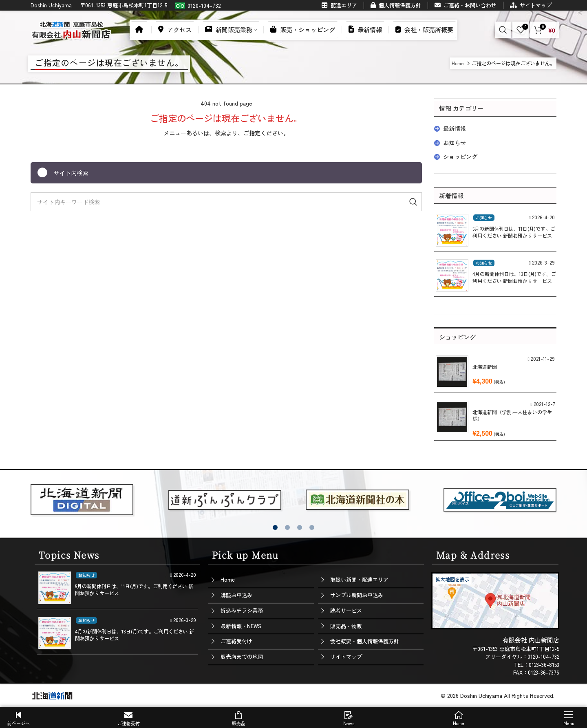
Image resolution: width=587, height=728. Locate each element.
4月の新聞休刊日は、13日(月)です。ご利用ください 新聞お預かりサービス (514, 277)
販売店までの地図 (242, 656)
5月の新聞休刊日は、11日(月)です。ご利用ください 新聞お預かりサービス (514, 232)
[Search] (503, 30)
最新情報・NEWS (241, 626)
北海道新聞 (485, 367)
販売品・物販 (346, 626)
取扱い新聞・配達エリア (359, 579)
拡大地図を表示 (452, 579)
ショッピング (460, 157)
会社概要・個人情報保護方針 (365, 641)
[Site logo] (71, 29)
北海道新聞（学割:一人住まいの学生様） (512, 415)
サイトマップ (346, 656)
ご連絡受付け (236, 641)
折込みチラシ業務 (242, 610)
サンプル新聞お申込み (357, 595)
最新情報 (455, 128)
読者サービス (346, 610)
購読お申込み (236, 595)
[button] (275, 527)
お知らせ (455, 143)
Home (228, 579)
